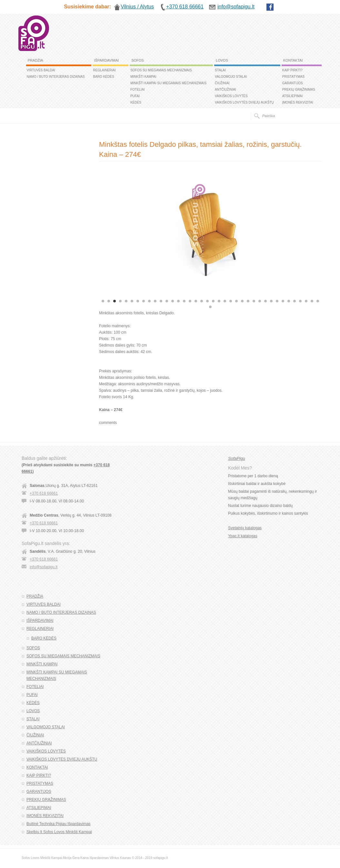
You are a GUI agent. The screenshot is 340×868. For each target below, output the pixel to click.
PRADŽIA (35, 60)
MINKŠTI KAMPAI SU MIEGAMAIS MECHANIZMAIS (168, 83)
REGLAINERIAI (105, 70)
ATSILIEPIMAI (293, 96)
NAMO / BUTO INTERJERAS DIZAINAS (56, 77)
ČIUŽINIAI (222, 83)
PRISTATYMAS (293, 77)
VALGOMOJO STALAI (231, 77)
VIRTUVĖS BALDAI (41, 70)
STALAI (220, 70)
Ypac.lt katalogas (243, 536)
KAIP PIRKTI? (292, 70)
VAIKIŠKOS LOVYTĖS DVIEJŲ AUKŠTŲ (244, 102)
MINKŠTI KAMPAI (143, 77)
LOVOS (222, 60)
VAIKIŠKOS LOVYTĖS (231, 96)
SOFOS (138, 60)
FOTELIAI (137, 90)
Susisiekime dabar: (87, 7)
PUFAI (135, 96)
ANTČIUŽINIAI (225, 90)
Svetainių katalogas (245, 528)
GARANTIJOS (293, 83)
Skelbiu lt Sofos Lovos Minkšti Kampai (59, 832)
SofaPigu (237, 458)
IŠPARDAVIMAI (107, 60)
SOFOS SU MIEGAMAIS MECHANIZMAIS (161, 70)
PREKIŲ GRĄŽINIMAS (299, 90)
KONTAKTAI (293, 60)
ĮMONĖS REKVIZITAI (298, 102)
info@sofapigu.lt (44, 567)
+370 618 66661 (44, 493)
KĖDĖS (136, 102)
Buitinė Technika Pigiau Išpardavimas (59, 824)
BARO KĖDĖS (104, 77)
